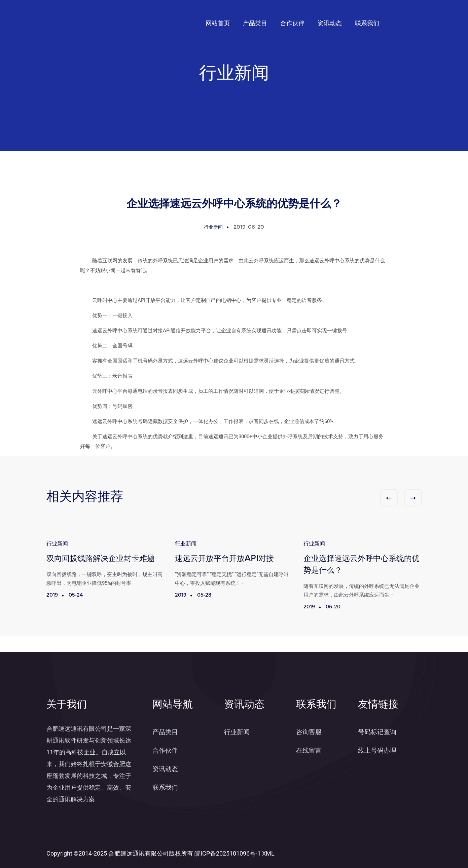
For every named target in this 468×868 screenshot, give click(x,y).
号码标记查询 (377, 732)
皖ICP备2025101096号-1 (228, 853)
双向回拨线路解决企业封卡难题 (101, 559)
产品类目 (255, 23)
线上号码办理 (377, 750)
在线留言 (309, 750)
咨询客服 (309, 732)
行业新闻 (237, 732)
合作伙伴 (292, 23)
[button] (389, 498)
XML (268, 853)
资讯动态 (330, 23)
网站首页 (218, 23)
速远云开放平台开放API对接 (224, 559)
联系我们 (367, 23)
